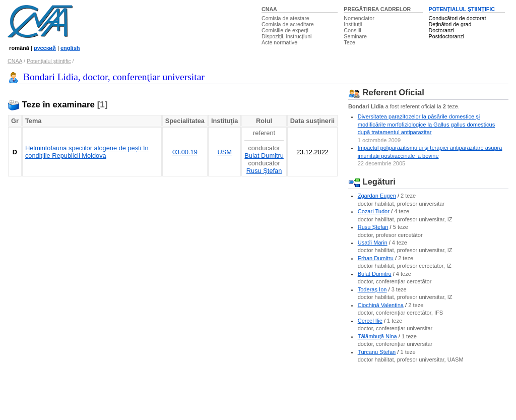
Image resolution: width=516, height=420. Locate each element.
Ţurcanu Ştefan (377, 352)
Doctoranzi (442, 30)
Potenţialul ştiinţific (49, 61)
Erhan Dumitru (376, 258)
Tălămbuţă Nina (377, 336)
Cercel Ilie (370, 321)
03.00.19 (185, 152)
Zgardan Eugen (377, 196)
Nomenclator (359, 18)
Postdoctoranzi (447, 36)
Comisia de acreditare (288, 24)
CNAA (269, 9)
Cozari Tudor (374, 211)
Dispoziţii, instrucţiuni (287, 36)
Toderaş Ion (372, 289)
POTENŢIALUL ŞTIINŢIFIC (462, 9)
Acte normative (279, 42)
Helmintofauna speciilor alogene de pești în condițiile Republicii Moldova (87, 152)
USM (224, 152)
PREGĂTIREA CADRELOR (377, 9)
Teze (349, 42)
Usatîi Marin (373, 243)
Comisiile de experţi (285, 30)
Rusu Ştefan (264, 171)
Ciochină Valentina (381, 305)
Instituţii (353, 24)
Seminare (355, 36)
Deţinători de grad (450, 24)
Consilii (352, 30)
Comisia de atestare (285, 18)
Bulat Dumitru (264, 156)
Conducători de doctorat (458, 18)
